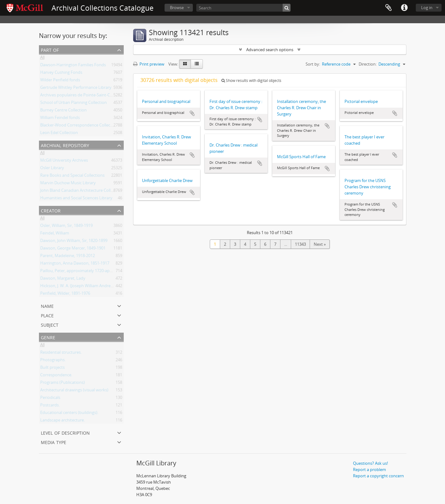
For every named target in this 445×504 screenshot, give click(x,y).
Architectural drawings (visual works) (74, 391)
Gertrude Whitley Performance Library (76, 88)
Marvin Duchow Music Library (68, 184)
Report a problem (369, 469)
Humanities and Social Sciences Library (76, 199)
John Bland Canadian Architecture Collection (81, 191)
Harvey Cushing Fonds (61, 73)
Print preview (149, 64)
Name (47, 306)
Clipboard (388, 8)
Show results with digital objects (251, 80)
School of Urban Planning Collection (73, 104)
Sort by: (313, 64)
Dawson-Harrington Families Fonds (73, 66)
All (42, 58)
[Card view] (185, 64)
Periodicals (50, 399)
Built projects (52, 368)
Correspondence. (56, 376)
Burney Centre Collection (63, 111)
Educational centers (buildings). (69, 414)
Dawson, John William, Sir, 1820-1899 (74, 242)
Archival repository (65, 145)
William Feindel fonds (60, 119)
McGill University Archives (64, 161)
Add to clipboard (192, 113)
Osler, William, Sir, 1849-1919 (66, 227)
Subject (50, 324)
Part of (50, 49)
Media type (54, 442)
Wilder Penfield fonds (60, 81)
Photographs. (53, 361)
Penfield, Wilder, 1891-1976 (65, 294)
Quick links (404, 8)
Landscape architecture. (62, 421)
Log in (427, 8)
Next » (320, 244)
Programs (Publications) (62, 383)
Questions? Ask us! (370, 463)
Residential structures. (61, 353)
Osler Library (52, 169)
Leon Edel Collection (59, 134)
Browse (177, 8)
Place (47, 315)
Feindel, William (55, 234)
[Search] (243, 8)
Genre (48, 337)
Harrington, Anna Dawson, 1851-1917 (75, 264)
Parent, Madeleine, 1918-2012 (68, 257)
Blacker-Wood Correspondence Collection (79, 126)
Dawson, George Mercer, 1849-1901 (73, 249)
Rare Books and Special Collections (72, 176)
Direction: (368, 64)
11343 (300, 244)
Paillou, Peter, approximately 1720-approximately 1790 (91, 272)
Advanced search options (270, 50)
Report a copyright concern (378, 476)
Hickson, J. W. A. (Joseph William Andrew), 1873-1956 (88, 287)
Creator (51, 210)
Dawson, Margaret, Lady (63, 279)
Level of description (65, 432)
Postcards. (50, 406)
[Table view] (197, 64)
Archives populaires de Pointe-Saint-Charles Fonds (87, 96)
